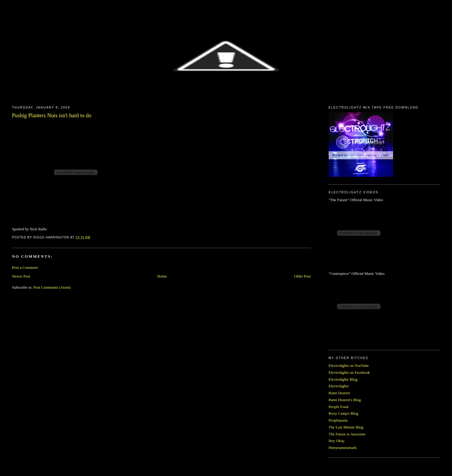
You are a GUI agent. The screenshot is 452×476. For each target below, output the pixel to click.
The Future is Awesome (347, 434)
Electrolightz (339, 386)
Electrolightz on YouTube (349, 365)
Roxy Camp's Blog (343, 413)
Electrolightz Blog (343, 379)
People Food (338, 407)
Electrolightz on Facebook (349, 372)
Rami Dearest (339, 393)
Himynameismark (343, 448)
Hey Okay (337, 441)
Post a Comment (25, 267)
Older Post (302, 276)
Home (162, 276)
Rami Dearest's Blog (345, 400)
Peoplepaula (338, 420)
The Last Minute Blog (346, 427)
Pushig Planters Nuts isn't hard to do (52, 115)
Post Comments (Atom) (52, 287)
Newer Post (21, 276)
